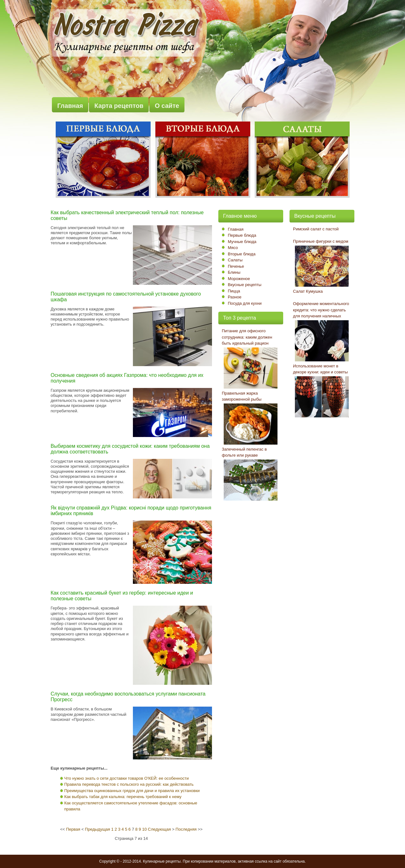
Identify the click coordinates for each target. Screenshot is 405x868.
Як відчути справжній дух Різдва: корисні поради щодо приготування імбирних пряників (131, 511)
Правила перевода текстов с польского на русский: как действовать (129, 784)
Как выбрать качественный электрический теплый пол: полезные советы (127, 215)
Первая (73, 829)
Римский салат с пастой (316, 229)
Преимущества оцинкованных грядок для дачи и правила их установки (132, 791)
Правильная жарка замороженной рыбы (242, 396)
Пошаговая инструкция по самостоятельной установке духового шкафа (126, 297)
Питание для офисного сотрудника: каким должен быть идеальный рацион (247, 337)
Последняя (186, 829)
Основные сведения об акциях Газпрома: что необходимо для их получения (127, 378)
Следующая (159, 829)
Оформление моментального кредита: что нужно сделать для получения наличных (321, 310)
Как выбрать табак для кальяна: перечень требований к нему (123, 797)
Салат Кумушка (308, 291)
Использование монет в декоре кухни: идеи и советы (320, 369)
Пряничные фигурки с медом (321, 241)
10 (144, 829)
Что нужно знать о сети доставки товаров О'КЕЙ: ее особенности (127, 778)
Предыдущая (97, 829)
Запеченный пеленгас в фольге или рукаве (244, 452)
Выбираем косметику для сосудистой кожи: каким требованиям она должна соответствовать (130, 449)
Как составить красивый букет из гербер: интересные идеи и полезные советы (122, 596)
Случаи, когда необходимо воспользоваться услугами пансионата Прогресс (128, 697)
